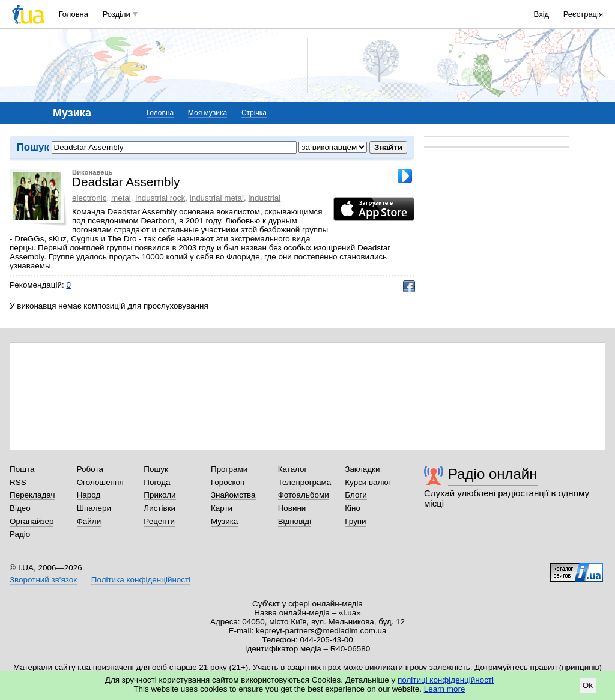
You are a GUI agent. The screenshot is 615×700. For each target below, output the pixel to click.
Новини (292, 508)
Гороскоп (228, 482)
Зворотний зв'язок (43, 580)
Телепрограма (305, 482)
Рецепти (159, 521)
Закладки (362, 469)
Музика (224, 521)
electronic (89, 198)
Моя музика (208, 113)
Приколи (159, 495)
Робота (90, 469)
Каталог (293, 469)
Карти (222, 508)
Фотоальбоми (304, 495)
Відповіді (295, 521)
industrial (265, 198)
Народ (89, 495)
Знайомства (233, 495)
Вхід (542, 14)
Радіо (20, 534)
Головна (74, 14)
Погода (157, 482)
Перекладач (32, 495)
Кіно (353, 508)
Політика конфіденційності (141, 580)
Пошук (156, 469)
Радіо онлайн (493, 474)
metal (121, 198)
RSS (18, 482)
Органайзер (32, 521)
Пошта (22, 469)
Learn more (445, 689)
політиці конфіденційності (446, 680)
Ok (588, 685)
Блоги (356, 495)
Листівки (159, 508)
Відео (20, 508)
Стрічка (254, 113)
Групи (355, 521)
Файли (89, 521)
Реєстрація (583, 14)
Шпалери (94, 508)
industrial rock (160, 198)
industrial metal (217, 198)
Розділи (117, 14)
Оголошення (100, 482)
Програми (229, 469)
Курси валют (368, 482)
